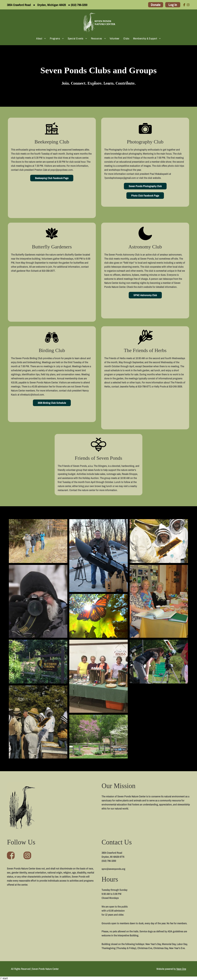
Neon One (181, 969)
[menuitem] (41, 38)
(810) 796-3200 (79, 5)
